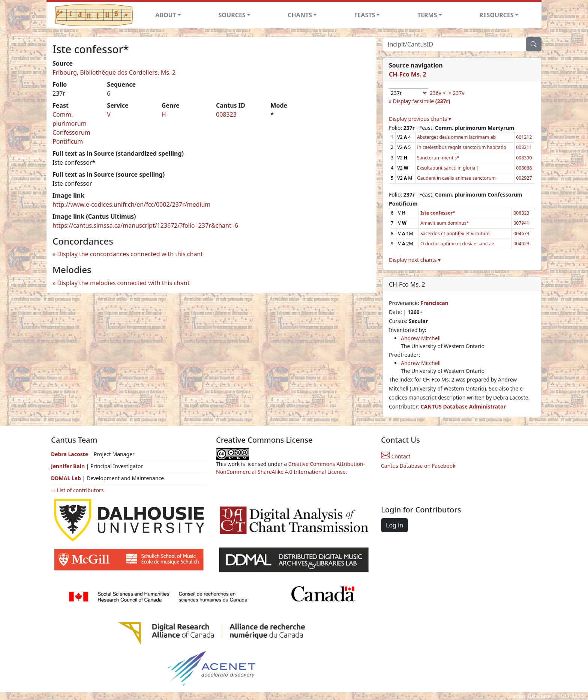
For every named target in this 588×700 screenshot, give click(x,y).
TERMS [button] (427, 15)
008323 (226, 114)
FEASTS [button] (365, 15)
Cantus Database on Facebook (418, 466)
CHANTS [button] (300, 15)
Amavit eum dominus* (445, 223)
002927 (524, 178)
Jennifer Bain (69, 466)
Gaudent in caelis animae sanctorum (456, 178)
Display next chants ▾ (415, 260)
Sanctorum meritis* (438, 158)
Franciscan (434, 303)
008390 (524, 158)
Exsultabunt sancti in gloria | (448, 168)
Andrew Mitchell (421, 338)
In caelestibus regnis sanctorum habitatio (462, 147)
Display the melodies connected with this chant (123, 283)
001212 (524, 137)
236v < (438, 93)
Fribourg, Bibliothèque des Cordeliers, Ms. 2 (114, 72)
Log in (394, 525)
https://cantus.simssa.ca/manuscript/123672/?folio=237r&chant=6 (145, 225)
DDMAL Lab (66, 478)
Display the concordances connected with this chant (130, 254)
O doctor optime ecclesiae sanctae (457, 244)
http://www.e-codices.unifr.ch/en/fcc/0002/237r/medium (131, 204)
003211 (524, 147)
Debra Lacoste (70, 454)
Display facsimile (422, 101)
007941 (521, 223)
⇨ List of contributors (77, 490)
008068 (524, 168)
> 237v (457, 93)
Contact (396, 456)
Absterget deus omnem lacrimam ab (456, 137)
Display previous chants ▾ (420, 119)
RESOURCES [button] (496, 15)
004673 (521, 234)
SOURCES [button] (232, 15)
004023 (521, 244)
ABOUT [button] (166, 15)
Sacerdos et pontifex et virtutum (455, 234)
